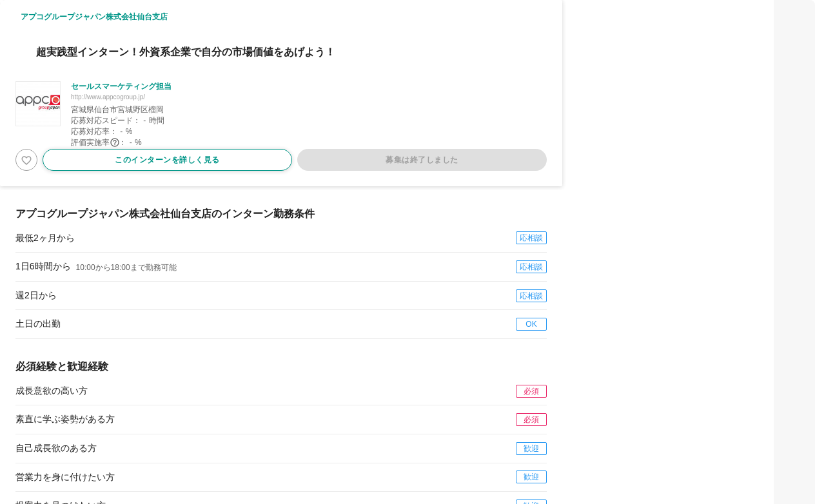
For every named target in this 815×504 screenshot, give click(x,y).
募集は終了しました (422, 160)
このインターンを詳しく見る (167, 160)
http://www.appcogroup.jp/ (108, 97)
